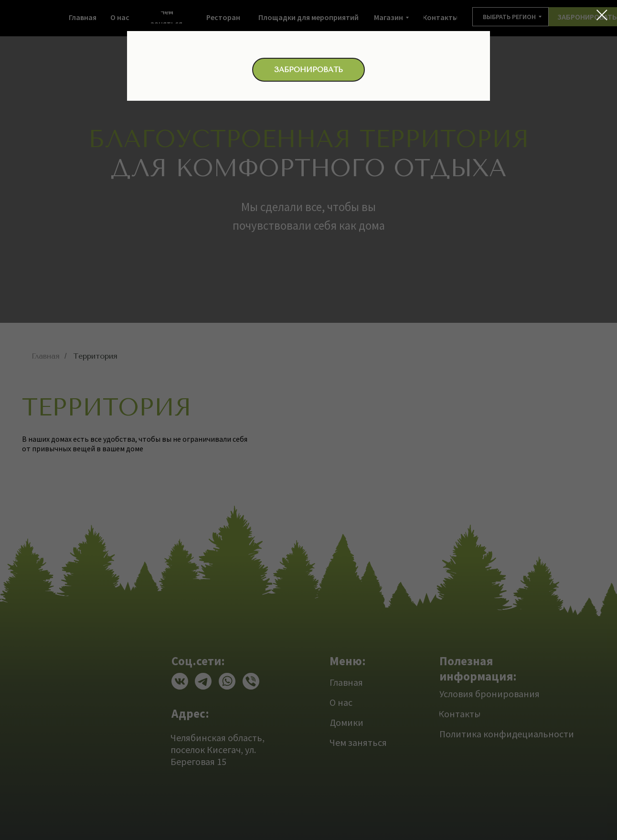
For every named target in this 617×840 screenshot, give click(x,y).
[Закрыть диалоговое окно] (602, 15)
